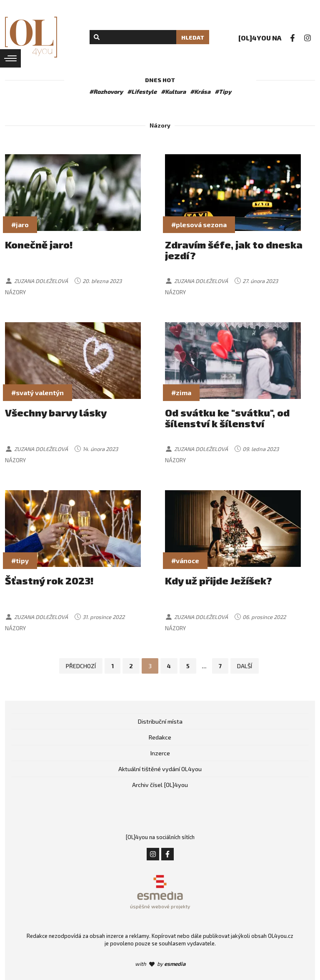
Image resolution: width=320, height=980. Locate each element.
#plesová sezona (199, 224)
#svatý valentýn (37, 392)
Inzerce (160, 753)
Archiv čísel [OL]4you (160, 785)
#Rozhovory (106, 91)
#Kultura (173, 91)
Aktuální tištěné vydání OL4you (160, 769)
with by (160, 964)
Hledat (193, 37)
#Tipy (223, 91)
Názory (15, 292)
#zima (181, 392)
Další (245, 666)
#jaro (20, 224)
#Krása (200, 91)
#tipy (20, 560)
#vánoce (185, 560)
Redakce (160, 737)
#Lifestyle (142, 91)
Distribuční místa (160, 721)
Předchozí (81, 666)
